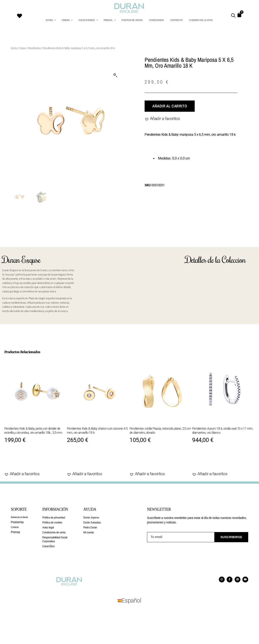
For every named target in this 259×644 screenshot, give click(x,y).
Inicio (14, 48)
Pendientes (34, 48)
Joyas (22, 48)
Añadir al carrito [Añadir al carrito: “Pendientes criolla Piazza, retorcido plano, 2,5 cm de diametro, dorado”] (155, 461)
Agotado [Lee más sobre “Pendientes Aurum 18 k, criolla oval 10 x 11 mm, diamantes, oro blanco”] (207, 461)
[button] (115, 75)
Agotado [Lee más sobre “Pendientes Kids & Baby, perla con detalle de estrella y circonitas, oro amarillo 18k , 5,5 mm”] (19, 461)
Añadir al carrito (170, 106)
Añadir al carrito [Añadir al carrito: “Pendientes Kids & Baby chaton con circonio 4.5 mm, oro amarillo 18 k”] (92, 461)
